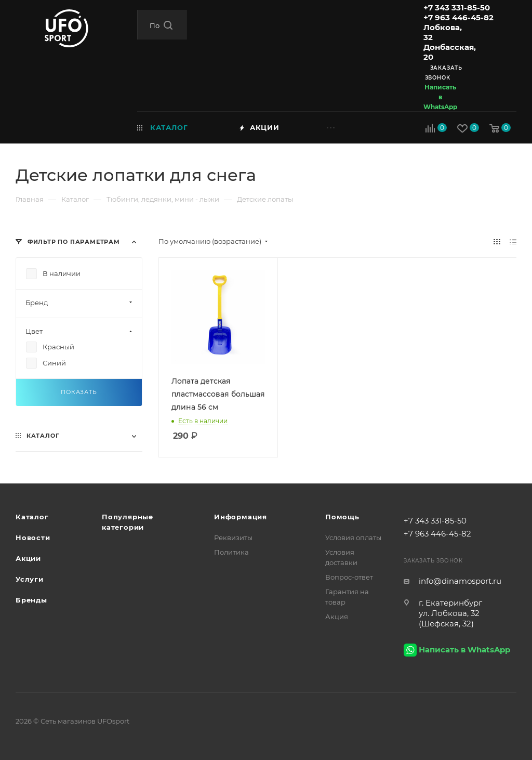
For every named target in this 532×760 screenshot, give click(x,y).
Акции (28, 558)
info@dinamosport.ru (460, 581)
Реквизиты (233, 538)
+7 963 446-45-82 (458, 17)
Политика (231, 552)
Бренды (31, 600)
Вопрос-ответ (349, 577)
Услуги (30, 579)
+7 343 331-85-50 (457, 8)
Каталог (32, 517)
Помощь (342, 517)
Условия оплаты (353, 538)
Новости (33, 538)
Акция (337, 617)
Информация (241, 517)
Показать (79, 392)
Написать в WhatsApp (440, 97)
